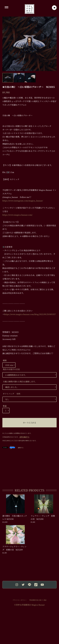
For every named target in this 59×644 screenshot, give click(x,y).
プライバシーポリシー (20, 600)
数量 (5, 406)
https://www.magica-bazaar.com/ (17, 215)
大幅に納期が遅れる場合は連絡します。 (20, 381)
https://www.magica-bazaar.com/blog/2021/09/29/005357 (30, 314)
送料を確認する (24, 437)
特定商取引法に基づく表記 (38, 600)
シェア (12, 447)
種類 (5, 360)
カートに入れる (29, 423)
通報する (21, 448)
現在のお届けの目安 (11, 369)
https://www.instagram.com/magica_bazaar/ (23, 201)
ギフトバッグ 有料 (12, 394)
